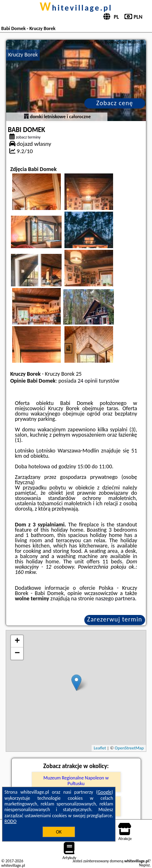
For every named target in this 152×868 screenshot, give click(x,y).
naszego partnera (115, 599)
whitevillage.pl (76, 8)
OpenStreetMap (129, 748)
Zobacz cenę (115, 103)
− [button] (17, 654)
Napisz (145, 865)
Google (105, 792)
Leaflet (100, 748)
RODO (11, 821)
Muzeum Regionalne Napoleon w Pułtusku (76, 781)
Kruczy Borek (23, 55)
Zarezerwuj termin (115, 619)
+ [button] (17, 641)
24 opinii (87, 381)
